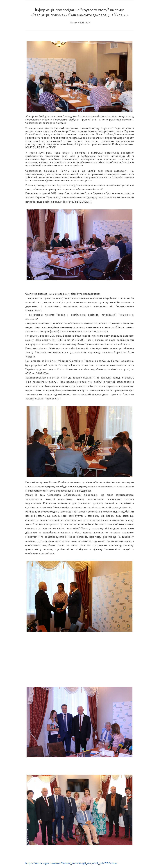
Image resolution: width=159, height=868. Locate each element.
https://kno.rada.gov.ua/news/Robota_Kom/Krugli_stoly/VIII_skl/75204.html (71, 863)
